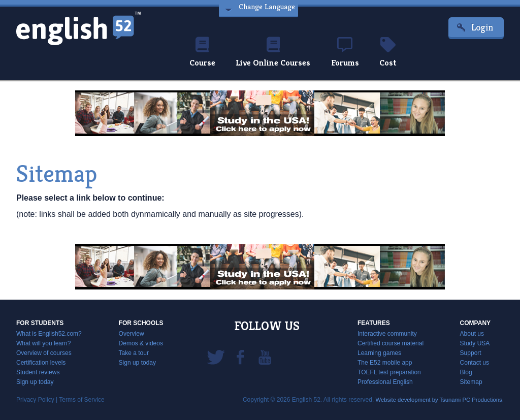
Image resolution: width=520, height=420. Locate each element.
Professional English (385, 382)
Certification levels (41, 363)
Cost (393, 53)
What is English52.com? (49, 334)
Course (198, 53)
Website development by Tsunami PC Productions (435, 400)
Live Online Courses (272, 53)
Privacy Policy (35, 400)
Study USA (475, 343)
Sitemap (471, 382)
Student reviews (38, 372)
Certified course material (391, 343)
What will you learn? (43, 343)
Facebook (240, 357)
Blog (466, 372)
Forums (348, 53)
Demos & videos (141, 343)
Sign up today (35, 382)
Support (471, 353)
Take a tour (134, 353)
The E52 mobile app (385, 363)
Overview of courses (44, 353)
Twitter (216, 357)
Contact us (475, 363)
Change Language (265, 9)
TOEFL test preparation (389, 372)
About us (472, 334)
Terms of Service (82, 400)
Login (482, 27)
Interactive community (387, 334)
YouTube (265, 357)
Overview (132, 334)
